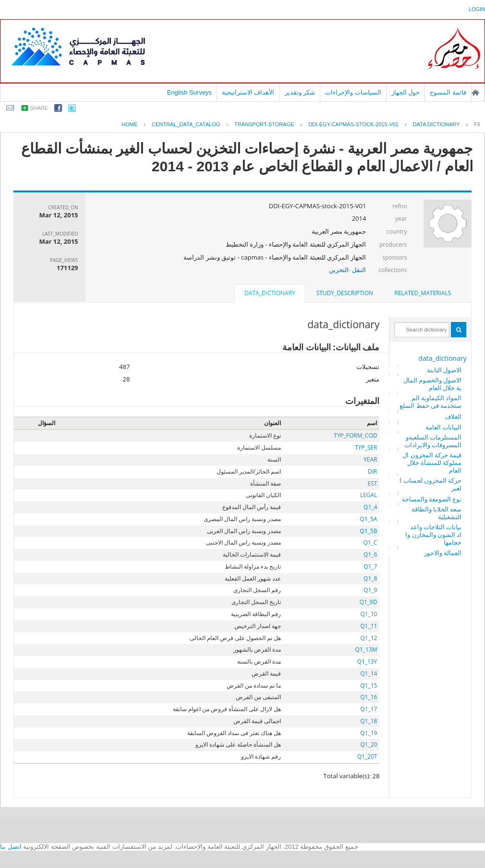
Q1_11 (369, 626)
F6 (477, 124)
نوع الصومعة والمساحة (432, 499)
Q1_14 (369, 673)
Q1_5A (369, 519)
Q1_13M (366, 649)
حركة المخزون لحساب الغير (430, 484)
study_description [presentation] (345, 293)
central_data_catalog (186, 124)
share (39, 108)
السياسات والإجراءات (353, 92)
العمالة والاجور (443, 553)
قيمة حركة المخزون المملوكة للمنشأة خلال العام (432, 463)
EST (373, 483)
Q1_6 (370, 554)
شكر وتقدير (300, 92)
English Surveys (189, 92)
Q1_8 (370, 578)
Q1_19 (369, 733)
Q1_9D (368, 602)
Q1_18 (369, 721)
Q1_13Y (367, 661)
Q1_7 (370, 566)
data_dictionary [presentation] (270, 293)
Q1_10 (369, 614)
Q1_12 (369, 638)
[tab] (423, 293)
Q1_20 (369, 744)
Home (129, 124)
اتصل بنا (11, 847)
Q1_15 (369, 685)
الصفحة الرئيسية (475, 93)
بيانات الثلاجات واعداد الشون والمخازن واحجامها (433, 535)
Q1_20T (367, 756)
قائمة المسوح (448, 92)
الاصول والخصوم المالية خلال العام (433, 384)
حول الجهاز (406, 92)
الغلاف (453, 416)
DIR (372, 471)
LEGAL (369, 495)
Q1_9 (370, 590)
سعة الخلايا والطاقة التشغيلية (437, 513)
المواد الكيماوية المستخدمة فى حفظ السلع (430, 402)
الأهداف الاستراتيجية (248, 92)
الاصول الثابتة (444, 370)
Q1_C (370, 542)
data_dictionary (442, 358)
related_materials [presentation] (423, 293)
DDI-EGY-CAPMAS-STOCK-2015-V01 (353, 124)
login (477, 9)
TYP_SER (366, 447)
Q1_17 (369, 709)
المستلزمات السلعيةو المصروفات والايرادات (433, 441)
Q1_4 (370, 507)
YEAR (370, 459)
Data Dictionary (436, 124)
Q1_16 (369, 697)
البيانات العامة (443, 427)
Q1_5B (368, 531)
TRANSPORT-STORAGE (264, 124)
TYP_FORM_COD (355, 435)
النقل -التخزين (348, 270)
